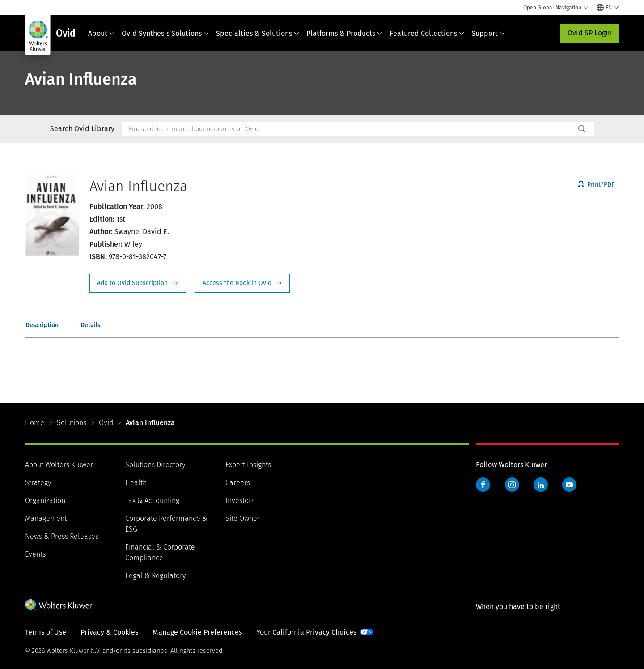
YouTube (569, 485)
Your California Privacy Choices (306, 632)
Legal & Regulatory (155, 576)
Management (46, 518)
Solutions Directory (155, 465)
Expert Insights (248, 465)
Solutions (72, 423)
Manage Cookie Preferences (197, 632)
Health (136, 483)
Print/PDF (596, 185)
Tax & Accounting (152, 501)
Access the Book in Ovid (242, 283)
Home (35, 423)
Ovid (106, 423)
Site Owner (243, 518)
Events (35, 554)
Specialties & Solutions (258, 33)
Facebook (483, 485)
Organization (45, 501)
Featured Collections (427, 33)
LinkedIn (541, 485)
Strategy (38, 483)
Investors (240, 501)
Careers (238, 483)
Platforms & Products (344, 33)
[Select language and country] (608, 8)
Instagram (512, 485)
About (101, 33)
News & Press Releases (62, 536)
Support (488, 33)
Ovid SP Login (590, 33)
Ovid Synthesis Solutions (165, 33)
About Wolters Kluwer (59, 465)
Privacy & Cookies (109, 632)
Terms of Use (46, 632)
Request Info (138, 283)
